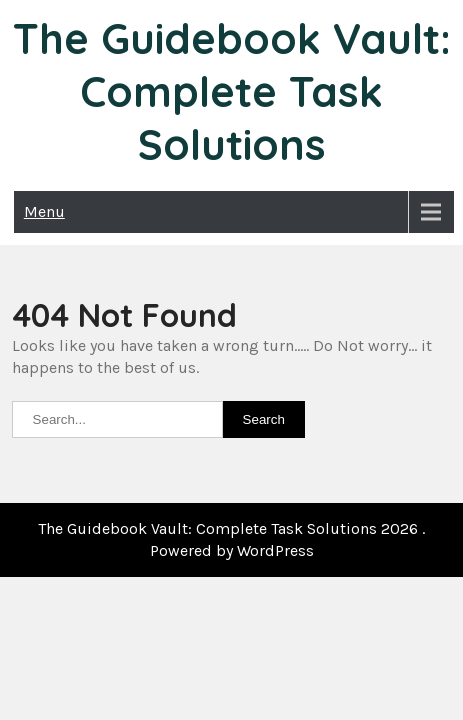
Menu (44, 211)
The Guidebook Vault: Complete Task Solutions (232, 91)
